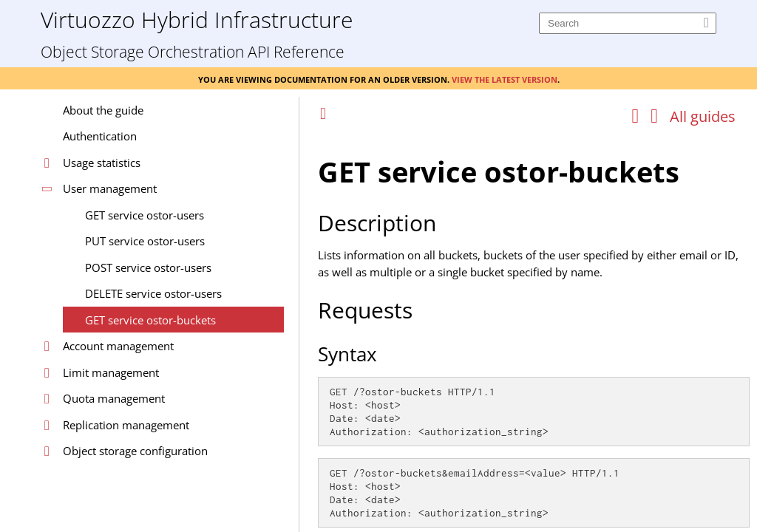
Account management (118, 346)
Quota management (114, 398)
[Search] (628, 23)
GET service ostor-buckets (150, 320)
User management (110, 188)
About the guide (103, 110)
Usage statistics (102, 163)
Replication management (126, 425)
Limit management (111, 372)
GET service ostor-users (145, 215)
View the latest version (505, 78)
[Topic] (534, 331)
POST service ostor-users (148, 267)
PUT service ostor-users (145, 241)
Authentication (100, 136)
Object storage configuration (135, 451)
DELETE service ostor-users (153, 293)
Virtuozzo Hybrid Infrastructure (197, 19)
